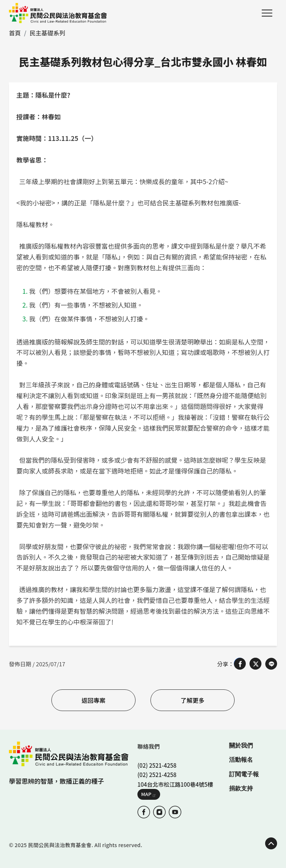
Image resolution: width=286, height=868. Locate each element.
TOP (271, 843)
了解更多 (193, 700)
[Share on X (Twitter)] (255, 664)
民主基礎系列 (47, 33)
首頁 (15, 33)
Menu (267, 13)
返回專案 (93, 700)
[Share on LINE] (271, 664)
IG (159, 812)
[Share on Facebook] (240, 664)
